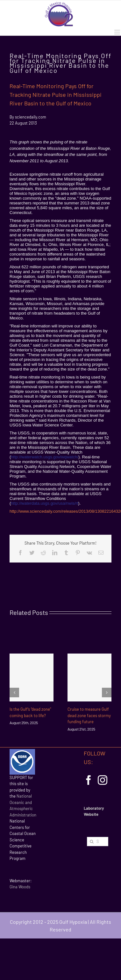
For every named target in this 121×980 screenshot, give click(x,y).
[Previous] (14, 693)
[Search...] (98, 842)
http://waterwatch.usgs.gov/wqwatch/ (45, 457)
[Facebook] (89, 780)
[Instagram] (103, 780)
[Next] (107, 693)
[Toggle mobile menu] (118, 32)
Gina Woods (20, 887)
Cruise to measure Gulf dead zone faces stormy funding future (89, 715)
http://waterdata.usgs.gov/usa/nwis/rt (44, 503)
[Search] (92, 842)
